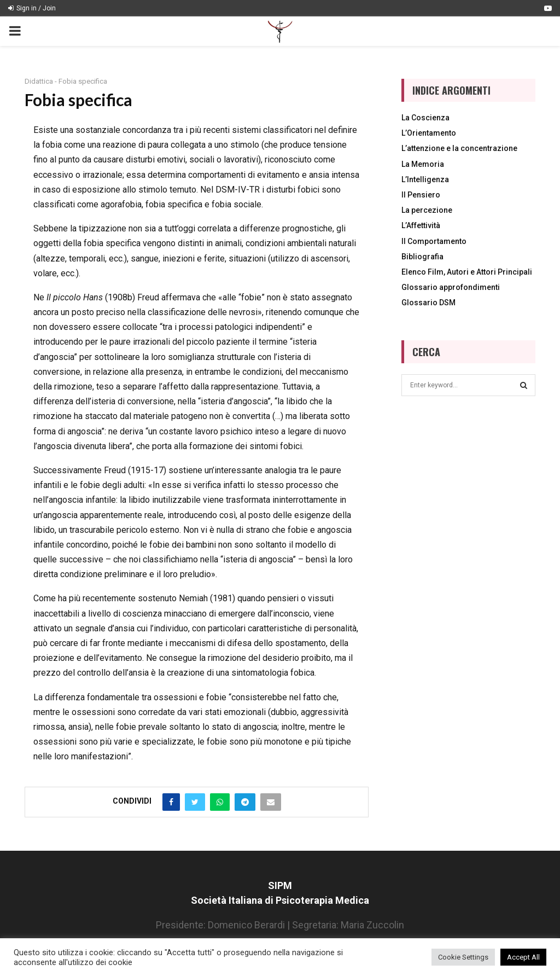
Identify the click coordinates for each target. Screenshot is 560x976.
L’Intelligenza (425, 179)
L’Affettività (421, 225)
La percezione (427, 210)
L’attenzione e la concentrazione (459, 148)
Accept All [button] (523, 957)
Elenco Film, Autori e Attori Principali (467, 272)
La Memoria (423, 164)
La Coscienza (425, 118)
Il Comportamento (434, 241)
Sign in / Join (32, 8)
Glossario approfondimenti (451, 287)
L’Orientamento (429, 133)
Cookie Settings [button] (463, 957)
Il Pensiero (421, 195)
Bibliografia (422, 257)
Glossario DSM (428, 303)
